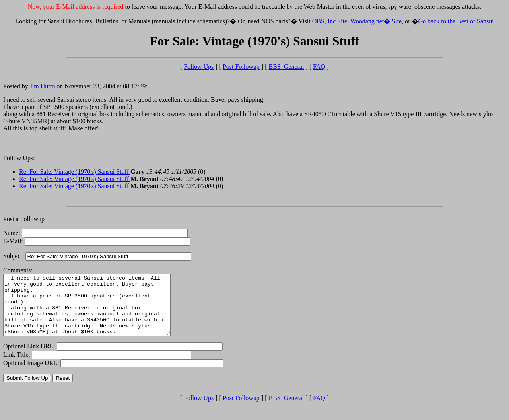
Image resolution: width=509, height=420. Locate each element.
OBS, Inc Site (330, 21)
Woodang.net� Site (376, 21)
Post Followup (241, 67)
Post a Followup (24, 219)
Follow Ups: (19, 158)
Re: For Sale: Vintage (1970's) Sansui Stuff (75, 172)
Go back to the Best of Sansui (456, 21)
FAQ (319, 67)
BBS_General (287, 67)
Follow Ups (199, 67)
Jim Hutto (43, 86)
